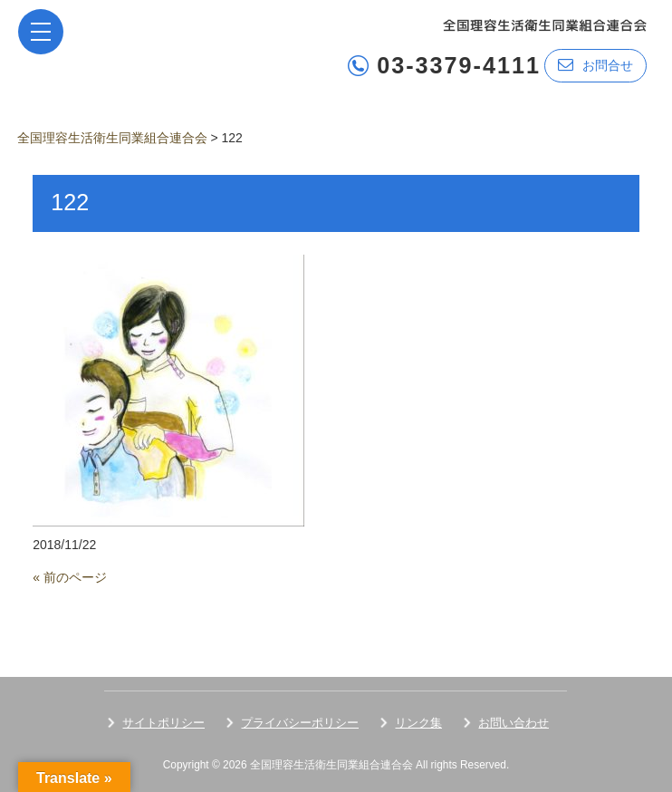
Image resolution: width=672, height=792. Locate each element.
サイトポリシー (163, 723)
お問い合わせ (514, 723)
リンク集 (418, 723)
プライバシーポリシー (300, 723)
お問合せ (595, 65)
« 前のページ (70, 577)
